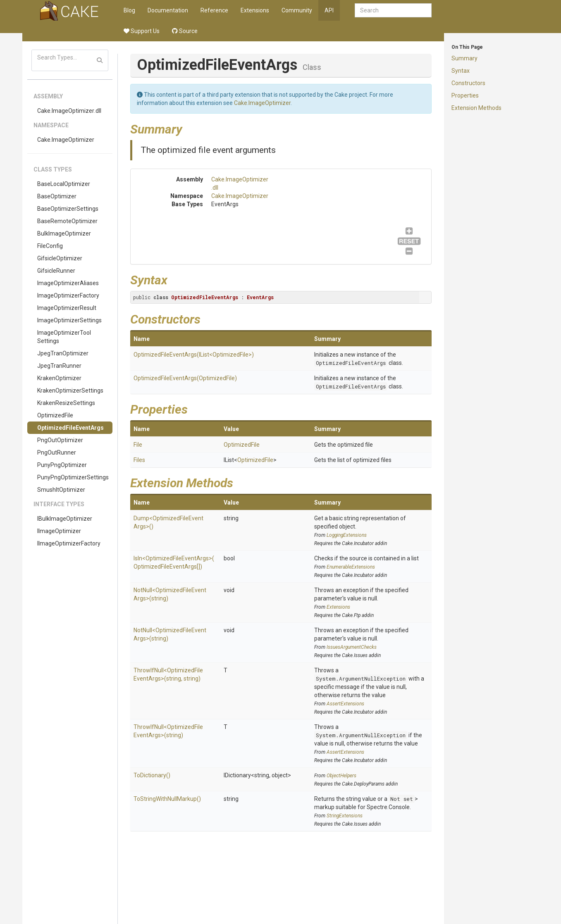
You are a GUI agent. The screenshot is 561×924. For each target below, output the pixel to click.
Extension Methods (476, 108)
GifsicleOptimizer (60, 258)
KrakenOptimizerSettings (70, 391)
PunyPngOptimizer (62, 465)
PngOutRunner (57, 452)
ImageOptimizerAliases (68, 283)
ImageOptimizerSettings (69, 320)
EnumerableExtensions (351, 567)
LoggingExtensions (347, 535)
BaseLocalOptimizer (64, 184)
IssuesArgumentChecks (352, 647)
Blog (129, 10)
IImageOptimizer (59, 531)
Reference (214, 10)
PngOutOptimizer (60, 440)
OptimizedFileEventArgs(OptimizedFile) (185, 378)
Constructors (468, 83)
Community (297, 10)
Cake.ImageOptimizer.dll (69, 111)
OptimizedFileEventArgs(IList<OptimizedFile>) (194, 355)
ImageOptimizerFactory (68, 295)
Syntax (461, 71)
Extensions (255, 10)
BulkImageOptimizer (64, 233)
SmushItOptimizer (61, 490)
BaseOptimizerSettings (68, 209)
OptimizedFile (55, 415)
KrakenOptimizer (59, 378)
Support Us (142, 31)
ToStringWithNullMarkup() (167, 799)
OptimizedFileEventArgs (70, 428)
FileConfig (50, 246)
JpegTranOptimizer (63, 353)
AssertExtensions (345, 704)
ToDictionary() (152, 775)
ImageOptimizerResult (67, 308)
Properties (465, 95)
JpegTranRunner (59, 366)
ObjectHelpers (341, 776)
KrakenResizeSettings (66, 403)
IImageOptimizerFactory (69, 543)
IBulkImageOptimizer (65, 519)
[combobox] (393, 10)
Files (139, 460)
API (329, 10)
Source (185, 31)
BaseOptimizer (57, 196)
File (138, 445)
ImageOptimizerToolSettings (64, 337)
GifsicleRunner (56, 271)
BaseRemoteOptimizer (67, 221)
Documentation (168, 10)
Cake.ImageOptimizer (66, 140)
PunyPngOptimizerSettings (73, 477)
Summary (464, 58)
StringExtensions (345, 816)
